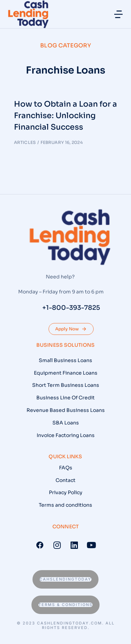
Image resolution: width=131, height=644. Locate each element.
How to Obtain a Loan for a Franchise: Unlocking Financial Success (65, 116)
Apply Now (71, 329)
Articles (25, 142)
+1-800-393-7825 (71, 308)
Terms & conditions (65, 605)
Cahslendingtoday (65, 579)
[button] (118, 14)
